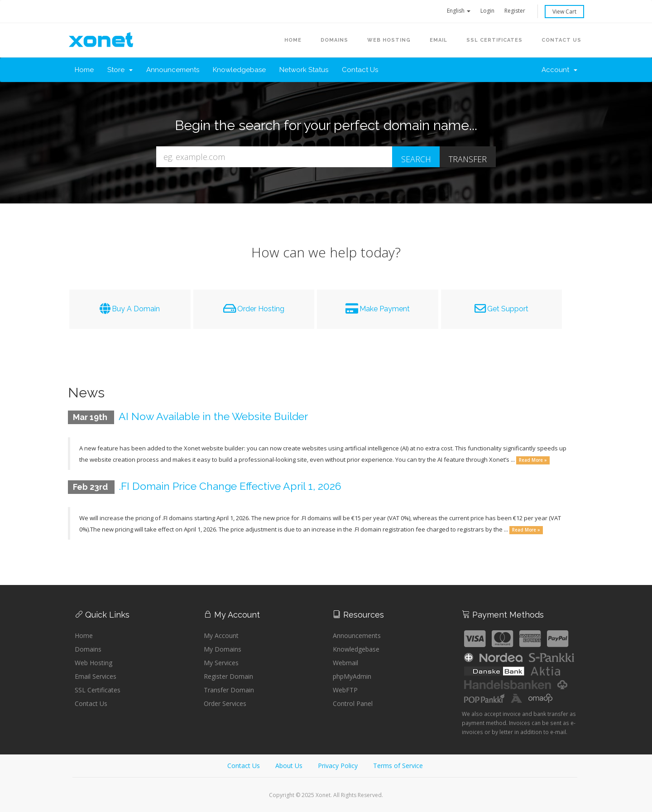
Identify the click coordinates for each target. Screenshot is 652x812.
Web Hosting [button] (389, 40)
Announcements (173, 70)
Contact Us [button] (561, 40)
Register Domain (228, 676)
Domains (88, 649)
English (459, 11)
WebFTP (345, 690)
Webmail (345, 663)
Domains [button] (334, 40)
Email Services (96, 676)
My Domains (223, 649)
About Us (289, 766)
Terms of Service (398, 766)
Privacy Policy (338, 766)
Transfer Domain (229, 690)
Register (515, 11)
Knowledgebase (239, 70)
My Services (221, 663)
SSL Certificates (494, 40)
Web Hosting (93, 663)
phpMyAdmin (352, 676)
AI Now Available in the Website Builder (217, 416)
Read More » (533, 460)
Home (293, 40)
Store (120, 70)
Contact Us (360, 70)
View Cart (564, 12)
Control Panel (353, 703)
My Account (221, 636)
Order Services (225, 703)
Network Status (304, 70)
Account (559, 70)
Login (487, 11)
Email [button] (439, 40)
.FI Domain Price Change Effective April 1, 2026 (235, 486)
